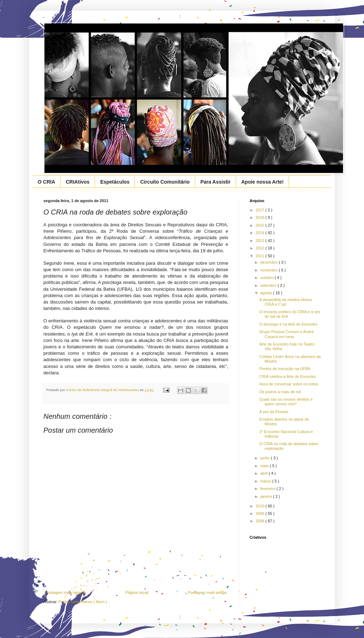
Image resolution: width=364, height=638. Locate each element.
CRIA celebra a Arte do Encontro (287, 376)
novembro (269, 270)
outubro (267, 278)
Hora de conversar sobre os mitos (288, 384)
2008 (261, 521)
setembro (269, 285)
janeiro (267, 496)
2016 (261, 217)
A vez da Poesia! (274, 412)
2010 (261, 506)
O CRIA (46, 182)
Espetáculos (115, 182)
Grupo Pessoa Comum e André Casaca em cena (286, 334)
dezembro (269, 262)
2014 (261, 233)
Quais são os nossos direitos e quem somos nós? (286, 402)
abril (264, 473)
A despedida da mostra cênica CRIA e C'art (285, 302)
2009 (261, 513)
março (266, 481)
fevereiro (268, 489)
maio (265, 466)
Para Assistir (216, 182)
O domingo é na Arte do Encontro (288, 324)
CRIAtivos (78, 182)
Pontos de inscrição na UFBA (285, 369)
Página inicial (137, 592)
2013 (261, 241)
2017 (261, 210)
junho (266, 458)
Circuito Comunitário (165, 182)
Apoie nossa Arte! (263, 182)
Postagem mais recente (66, 592)
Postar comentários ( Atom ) (83, 602)
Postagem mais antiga (207, 592)
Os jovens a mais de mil (280, 392)
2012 (261, 248)
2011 (261, 256)
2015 (261, 225)
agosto (267, 293)
